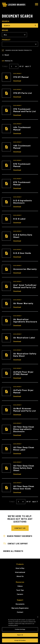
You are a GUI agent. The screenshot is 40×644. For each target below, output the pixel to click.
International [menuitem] (20, 572)
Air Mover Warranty (23, 303)
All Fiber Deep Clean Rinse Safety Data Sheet (24, 468)
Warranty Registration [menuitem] (20, 608)
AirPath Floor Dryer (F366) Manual (23, 373)
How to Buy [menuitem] (20, 568)
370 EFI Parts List (23, 93)
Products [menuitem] (20, 564)
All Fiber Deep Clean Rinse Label (24, 449)
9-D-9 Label (19, 219)
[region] (20, 629)
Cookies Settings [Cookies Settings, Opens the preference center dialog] (20, 629)
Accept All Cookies (20, 640)
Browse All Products (13, 551)
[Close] (38, 617)
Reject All (20, 635)
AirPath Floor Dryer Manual (23, 391)
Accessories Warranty (25, 269)
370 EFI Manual (21, 77)
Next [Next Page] (27, 66)
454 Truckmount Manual (22, 128)
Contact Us (20, 528)
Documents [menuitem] (20, 604)
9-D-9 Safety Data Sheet (23, 236)
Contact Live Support (16, 544)
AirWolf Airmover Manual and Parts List (25, 410)
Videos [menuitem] (20, 586)
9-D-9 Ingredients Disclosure (23, 202)
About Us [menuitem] (20, 576)
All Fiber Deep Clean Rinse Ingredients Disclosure (24, 429)
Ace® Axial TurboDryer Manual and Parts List (25, 286)
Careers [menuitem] (20, 594)
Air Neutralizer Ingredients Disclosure (25, 320)
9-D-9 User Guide (22, 253)
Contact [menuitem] (20, 612)
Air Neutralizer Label (24, 338)
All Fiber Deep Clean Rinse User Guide (24, 487)
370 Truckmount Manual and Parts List (25, 110)
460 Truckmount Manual (22, 147)
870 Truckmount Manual (22, 183)
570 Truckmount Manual (22, 165)
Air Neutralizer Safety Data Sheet (25, 355)
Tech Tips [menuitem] (20, 590)
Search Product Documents (18, 536)
